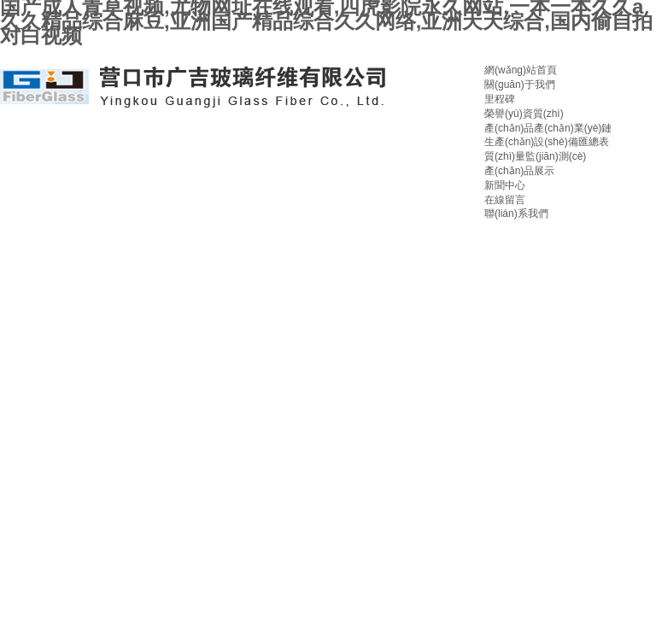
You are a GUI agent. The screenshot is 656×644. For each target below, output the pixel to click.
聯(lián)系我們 (516, 214)
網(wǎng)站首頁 (521, 70)
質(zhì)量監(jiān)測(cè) (535, 156)
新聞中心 (505, 185)
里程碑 (500, 99)
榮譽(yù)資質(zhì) (524, 114)
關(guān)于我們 (520, 85)
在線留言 (505, 200)
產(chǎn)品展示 (519, 171)
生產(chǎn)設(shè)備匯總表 (547, 142)
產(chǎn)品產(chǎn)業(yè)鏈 (548, 128)
